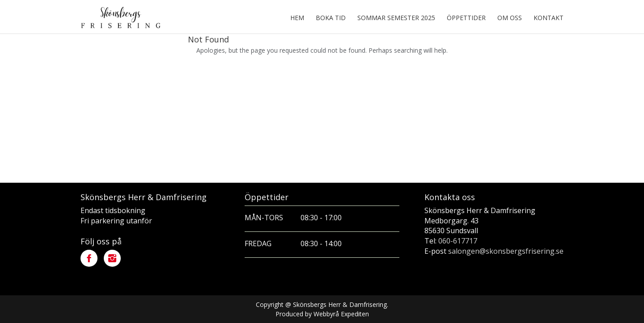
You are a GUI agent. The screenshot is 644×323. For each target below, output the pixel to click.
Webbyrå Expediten (341, 314)
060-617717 (458, 241)
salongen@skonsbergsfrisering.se (506, 251)
